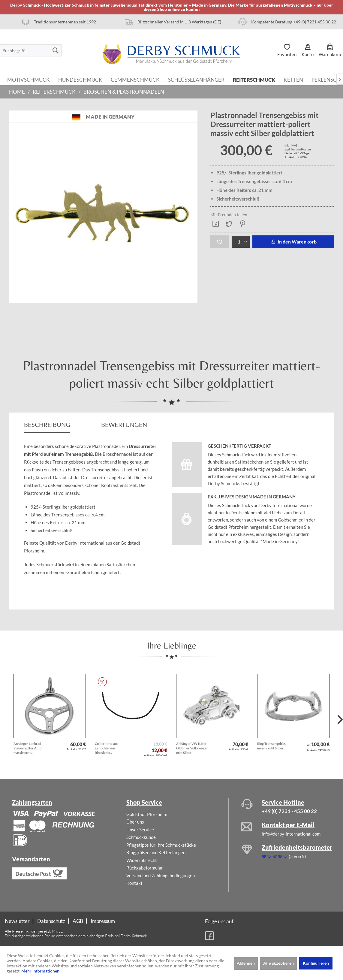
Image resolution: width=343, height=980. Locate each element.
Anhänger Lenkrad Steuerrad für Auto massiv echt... (27, 748)
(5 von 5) (284, 856)
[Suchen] (56, 50)
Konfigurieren (316, 963)
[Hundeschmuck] (80, 79)
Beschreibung (47, 425)
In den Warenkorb (293, 242)
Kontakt (134, 883)
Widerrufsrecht (142, 860)
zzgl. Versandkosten (298, 149)
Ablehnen (246, 963)
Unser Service (140, 830)
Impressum (103, 921)
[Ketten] (293, 79)
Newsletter (17, 921)
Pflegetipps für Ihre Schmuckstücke (161, 845)
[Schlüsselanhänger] (196, 79)
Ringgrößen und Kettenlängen (156, 852)
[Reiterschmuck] (254, 79)
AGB (78, 921)
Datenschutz (51, 921)
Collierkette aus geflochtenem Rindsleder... (107, 748)
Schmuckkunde (141, 837)
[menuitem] (31, 50)
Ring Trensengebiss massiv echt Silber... (271, 746)
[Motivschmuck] (29, 79)
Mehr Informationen (40, 971)
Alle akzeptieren (278, 963)
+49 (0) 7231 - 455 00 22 (289, 811)
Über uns (135, 822)
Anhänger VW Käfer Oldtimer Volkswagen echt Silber (192, 748)
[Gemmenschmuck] (135, 79)
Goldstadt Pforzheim (147, 814)
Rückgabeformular (145, 868)
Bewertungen (125, 425)
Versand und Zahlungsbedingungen (161, 876)
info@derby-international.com (291, 834)
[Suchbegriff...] (31, 50)
